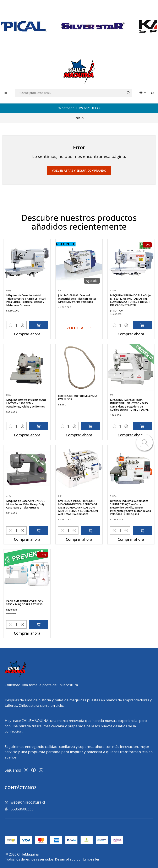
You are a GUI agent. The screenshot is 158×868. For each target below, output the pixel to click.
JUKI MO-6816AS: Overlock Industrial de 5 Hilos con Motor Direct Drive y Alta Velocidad (77, 319)
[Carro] (152, 93)
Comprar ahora (27, 350)
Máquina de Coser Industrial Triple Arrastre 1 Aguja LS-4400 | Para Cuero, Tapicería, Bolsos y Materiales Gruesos (26, 316)
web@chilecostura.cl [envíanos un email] (25, 802)
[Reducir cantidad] (10, 341)
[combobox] (73, 93)
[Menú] (6, 93)
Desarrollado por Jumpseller (77, 859)
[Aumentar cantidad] (23, 341)
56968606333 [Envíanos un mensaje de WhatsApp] (19, 809)
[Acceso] (143, 93)
